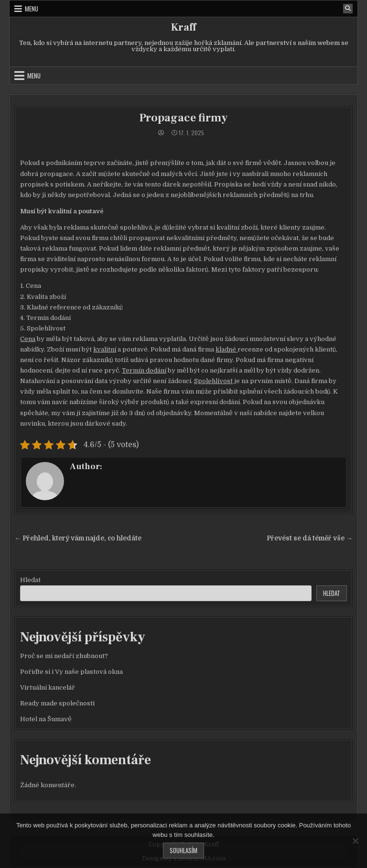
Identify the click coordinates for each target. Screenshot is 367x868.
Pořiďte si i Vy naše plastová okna (71, 672)
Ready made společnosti (57, 703)
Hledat (30, 580)
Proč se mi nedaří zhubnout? (64, 656)
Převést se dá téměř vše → (310, 538)
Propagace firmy (183, 118)
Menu (32, 9)
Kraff (183, 27)
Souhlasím (183, 850)
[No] (355, 841)
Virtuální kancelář (48, 687)
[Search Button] (348, 9)
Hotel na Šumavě (46, 719)
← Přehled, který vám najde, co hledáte (78, 538)
